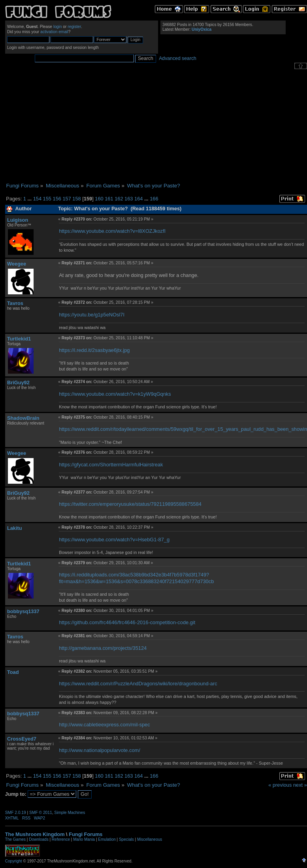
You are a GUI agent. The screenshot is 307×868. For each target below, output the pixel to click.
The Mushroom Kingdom (35, 834)
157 (67, 199)
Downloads (39, 839)
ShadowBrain (23, 418)
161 (109, 199)
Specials (126, 839)
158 (76, 199)
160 (99, 199)
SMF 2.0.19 (16, 813)
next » (300, 785)
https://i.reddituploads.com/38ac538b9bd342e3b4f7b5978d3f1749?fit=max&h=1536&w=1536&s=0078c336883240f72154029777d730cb (136, 578)
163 (129, 199)
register (74, 27)
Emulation (107, 839)
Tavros (15, 303)
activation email (54, 32)
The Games (15, 839)
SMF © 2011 (41, 813)
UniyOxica (202, 29)
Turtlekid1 (19, 339)
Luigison (18, 220)
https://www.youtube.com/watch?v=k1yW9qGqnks (115, 394)
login (58, 27)
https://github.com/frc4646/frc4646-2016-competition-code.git (127, 622)
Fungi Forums (86, 834)
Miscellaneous (150, 839)
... (30, 199)
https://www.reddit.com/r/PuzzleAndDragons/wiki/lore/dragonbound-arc (138, 684)
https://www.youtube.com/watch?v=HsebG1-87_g (114, 540)
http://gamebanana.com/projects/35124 (103, 648)
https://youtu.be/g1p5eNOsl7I (92, 315)
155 (47, 199)
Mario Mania (84, 839)
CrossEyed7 (22, 739)
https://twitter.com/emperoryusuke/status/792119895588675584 (130, 504)
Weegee (17, 264)
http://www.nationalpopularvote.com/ (100, 750)
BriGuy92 (18, 383)
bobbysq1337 (23, 611)
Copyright (14, 861)
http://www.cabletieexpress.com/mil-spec (104, 725)
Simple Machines (70, 813)
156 (57, 199)
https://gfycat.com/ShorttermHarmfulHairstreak (111, 465)
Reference (61, 839)
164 (138, 199)
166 (154, 199)
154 (37, 199)
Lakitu (15, 528)
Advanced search (178, 58)
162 (119, 199)
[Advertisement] (156, 126)
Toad (13, 672)
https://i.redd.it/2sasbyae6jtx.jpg (94, 350)
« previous (280, 785)
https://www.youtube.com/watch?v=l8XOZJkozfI (112, 231)
